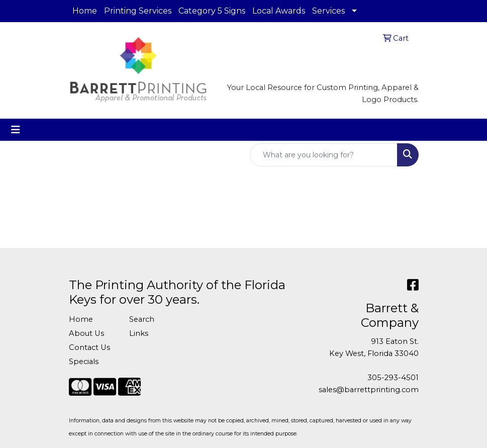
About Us (86, 333)
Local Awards (279, 11)
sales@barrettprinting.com (369, 390)
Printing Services (138, 11)
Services (328, 11)
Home (85, 11)
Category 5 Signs (212, 11)
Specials (84, 362)
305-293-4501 (393, 378)
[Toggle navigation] (16, 130)
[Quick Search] (324, 155)
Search (142, 319)
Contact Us (89, 347)
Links (139, 333)
